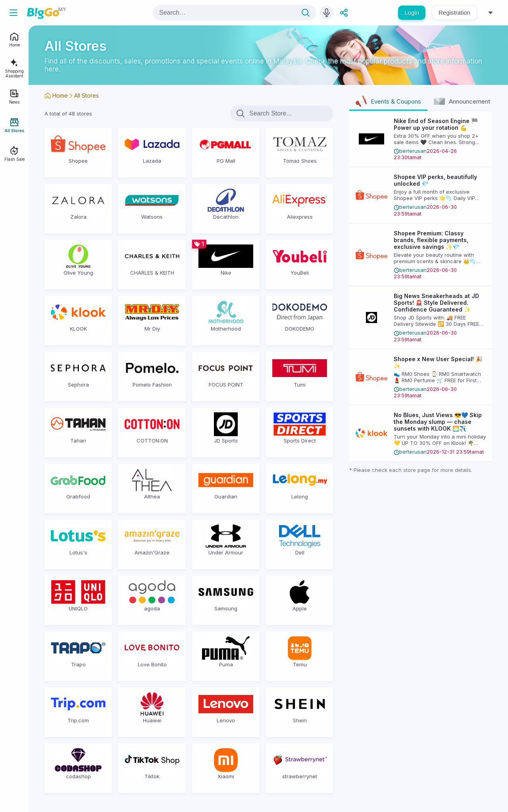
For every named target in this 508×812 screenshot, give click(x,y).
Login (412, 13)
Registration (454, 13)
